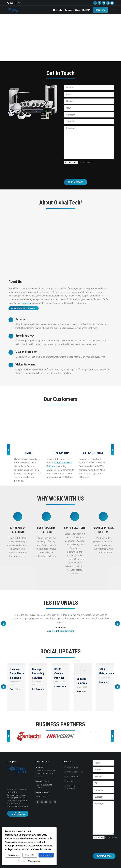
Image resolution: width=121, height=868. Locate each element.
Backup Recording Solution (38, 673)
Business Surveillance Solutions (17, 673)
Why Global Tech (75, 772)
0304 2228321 (14, 3)
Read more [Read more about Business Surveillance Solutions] (16, 689)
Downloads (73, 767)
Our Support (73, 777)
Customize (13, 855)
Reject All (30, 855)
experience (27, 303)
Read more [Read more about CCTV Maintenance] (105, 682)
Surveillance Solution (73, 787)
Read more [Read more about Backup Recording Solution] (38, 689)
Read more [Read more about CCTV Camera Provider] (60, 686)
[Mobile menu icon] (112, 10)
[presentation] (86, 170)
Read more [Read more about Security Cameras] (83, 692)
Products (71, 781)
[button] (9, 450)
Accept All (46, 855)
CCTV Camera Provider (59, 673)
